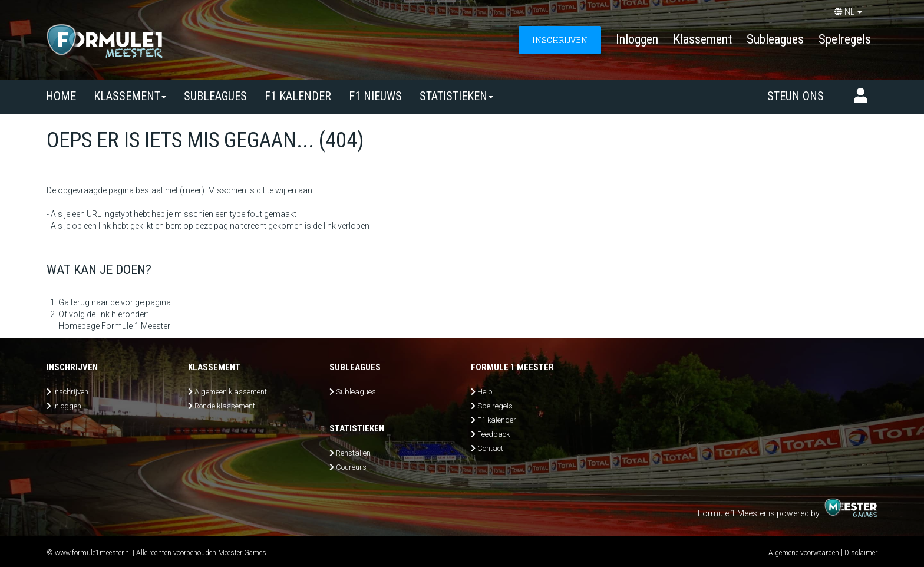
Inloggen (637, 39)
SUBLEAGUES (215, 96)
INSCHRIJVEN (560, 40)
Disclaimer (861, 553)
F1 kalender (298, 96)
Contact (490, 448)
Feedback (494, 434)
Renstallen (353, 453)
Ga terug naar (83, 302)
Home (61, 96)
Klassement (702, 39)
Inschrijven (71, 392)
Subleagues (775, 39)
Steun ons (796, 96)
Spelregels (845, 39)
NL (848, 12)
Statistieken (456, 96)
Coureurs (351, 467)
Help (485, 392)
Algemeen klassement (231, 392)
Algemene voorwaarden (804, 553)
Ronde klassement (225, 406)
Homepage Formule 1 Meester (114, 326)
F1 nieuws (375, 96)
